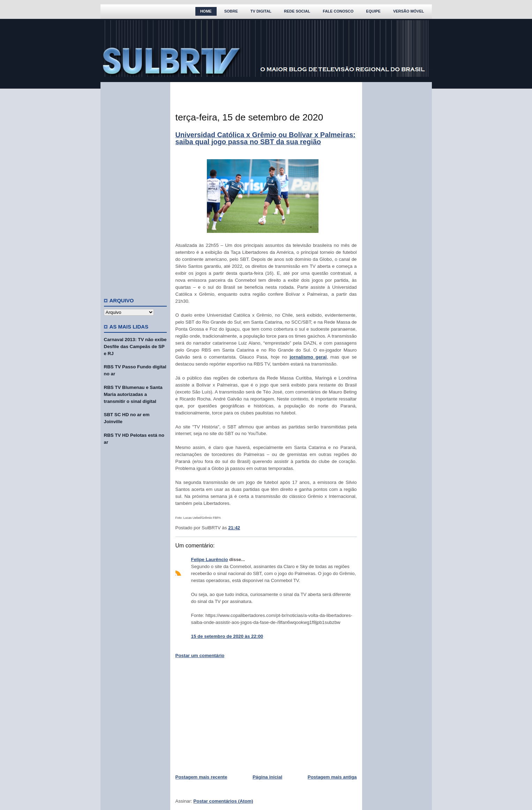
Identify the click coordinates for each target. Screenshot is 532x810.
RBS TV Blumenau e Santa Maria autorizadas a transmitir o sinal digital (133, 394)
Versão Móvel (409, 11)
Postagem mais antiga (332, 777)
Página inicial (267, 777)
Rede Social (297, 11)
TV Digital (261, 11)
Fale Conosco (338, 11)
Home (206, 11)
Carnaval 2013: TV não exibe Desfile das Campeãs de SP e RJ (135, 347)
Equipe (373, 11)
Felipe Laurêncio (210, 559)
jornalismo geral (308, 357)
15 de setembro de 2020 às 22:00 (227, 636)
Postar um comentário (200, 656)
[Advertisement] (135, 187)
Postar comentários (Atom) (223, 801)
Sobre (231, 11)
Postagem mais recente (201, 777)
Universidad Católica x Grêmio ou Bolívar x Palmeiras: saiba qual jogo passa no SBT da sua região (265, 138)
